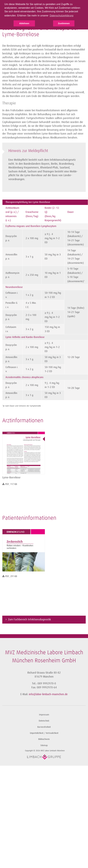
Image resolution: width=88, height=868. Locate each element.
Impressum (44, 715)
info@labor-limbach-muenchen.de (48, 694)
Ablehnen (24, 23)
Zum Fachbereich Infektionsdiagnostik (30, 619)
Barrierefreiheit (44, 727)
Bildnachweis (44, 739)
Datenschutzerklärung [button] (61, 16)
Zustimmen (64, 23)
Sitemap (44, 745)
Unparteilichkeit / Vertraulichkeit (44, 733)
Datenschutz (44, 721)
